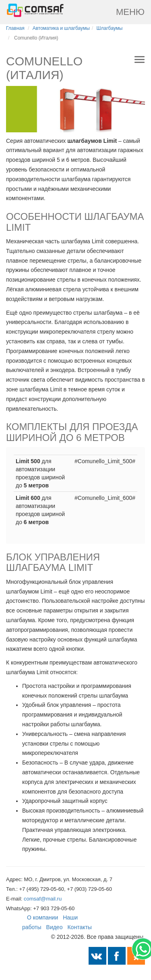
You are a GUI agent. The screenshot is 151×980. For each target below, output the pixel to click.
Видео (55, 927)
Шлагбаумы (110, 28)
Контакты (79, 927)
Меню (130, 12)
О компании (42, 917)
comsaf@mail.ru (43, 899)
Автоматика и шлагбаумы (61, 28)
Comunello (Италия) (36, 38)
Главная (15, 28)
